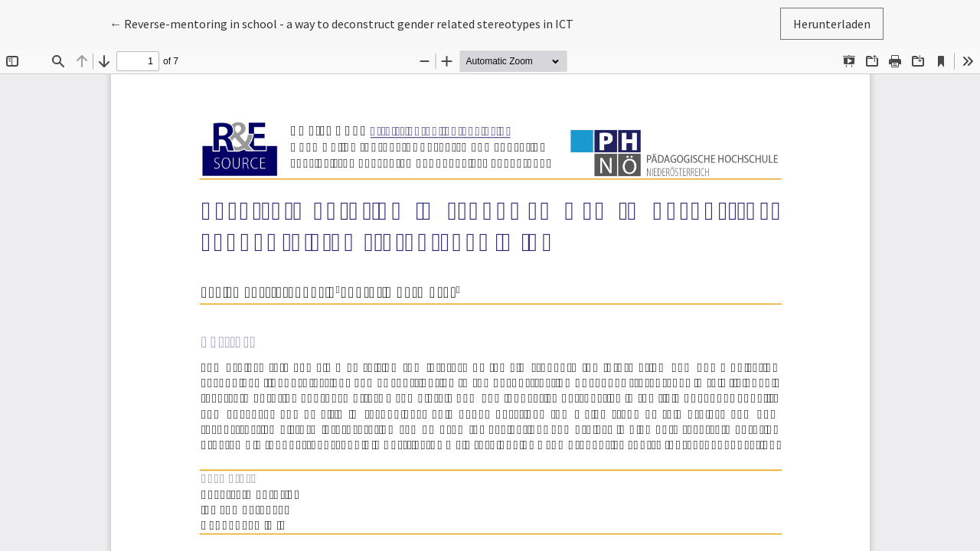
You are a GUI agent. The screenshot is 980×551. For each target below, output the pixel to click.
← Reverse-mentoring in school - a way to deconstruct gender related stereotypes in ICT (341, 23)
